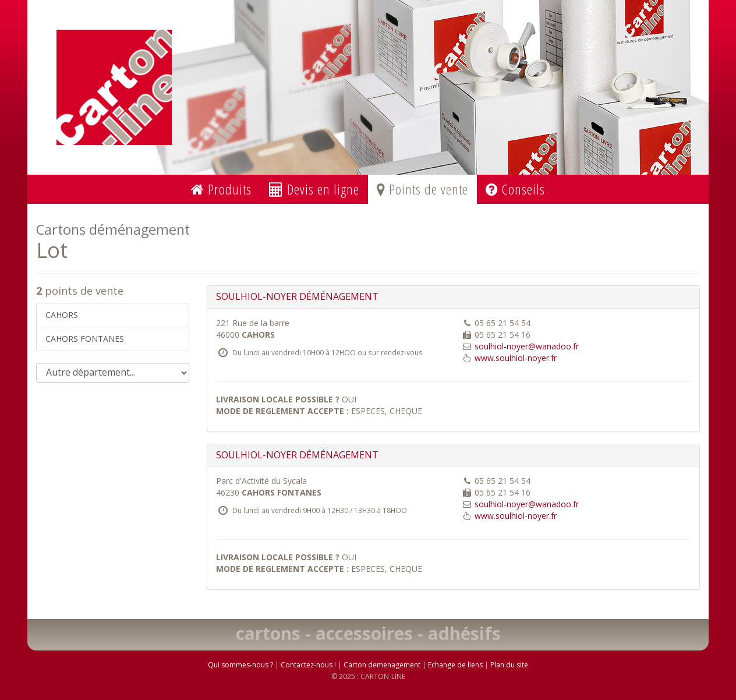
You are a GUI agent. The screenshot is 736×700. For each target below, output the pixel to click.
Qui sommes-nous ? (240, 665)
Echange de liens (455, 665)
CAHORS (62, 315)
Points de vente (422, 189)
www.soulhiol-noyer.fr (516, 358)
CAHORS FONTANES (85, 339)
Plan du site (509, 665)
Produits (221, 189)
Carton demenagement (382, 665)
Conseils (515, 189)
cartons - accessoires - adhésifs (368, 633)
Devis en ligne (314, 189)
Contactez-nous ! (308, 665)
